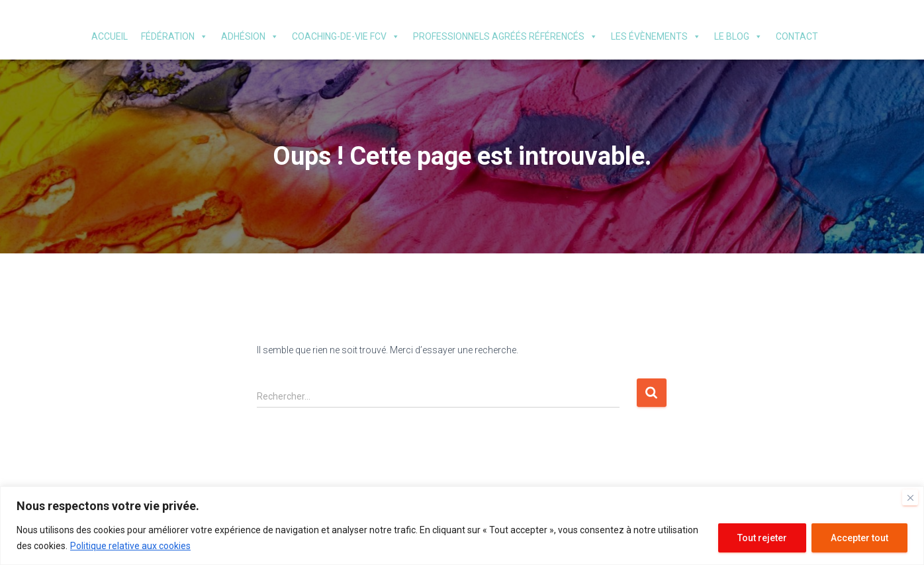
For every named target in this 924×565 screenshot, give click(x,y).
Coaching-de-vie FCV (346, 36)
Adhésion (250, 36)
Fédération (174, 36)
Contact (797, 36)
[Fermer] (910, 498)
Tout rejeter (762, 538)
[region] (462, 526)
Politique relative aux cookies (130, 546)
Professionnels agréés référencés (505, 36)
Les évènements (656, 36)
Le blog (738, 36)
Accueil (110, 36)
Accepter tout (859, 538)
